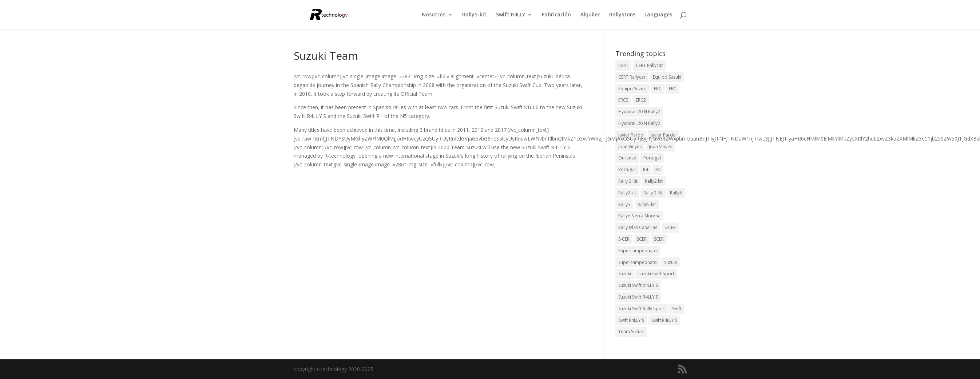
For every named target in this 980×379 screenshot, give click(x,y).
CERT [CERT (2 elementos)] (623, 65)
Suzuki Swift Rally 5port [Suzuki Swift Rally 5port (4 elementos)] (642, 309)
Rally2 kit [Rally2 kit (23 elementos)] (654, 181)
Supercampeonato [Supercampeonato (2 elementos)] (638, 251)
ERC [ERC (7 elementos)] (673, 89)
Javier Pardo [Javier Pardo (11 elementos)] (663, 135)
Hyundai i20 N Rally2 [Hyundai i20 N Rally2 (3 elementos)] (639, 112)
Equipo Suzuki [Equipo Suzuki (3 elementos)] (632, 89)
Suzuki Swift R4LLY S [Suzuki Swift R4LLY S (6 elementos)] (638, 285)
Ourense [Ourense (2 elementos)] (627, 158)
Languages (658, 15)
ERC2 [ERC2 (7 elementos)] (623, 100)
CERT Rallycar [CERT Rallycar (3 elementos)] (649, 65)
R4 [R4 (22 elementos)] (658, 169)
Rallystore (622, 15)
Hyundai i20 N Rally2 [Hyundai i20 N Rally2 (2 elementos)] (639, 123)
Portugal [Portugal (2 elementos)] (652, 158)
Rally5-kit (474, 15)
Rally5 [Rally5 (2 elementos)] (624, 204)
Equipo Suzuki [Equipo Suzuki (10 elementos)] (667, 77)
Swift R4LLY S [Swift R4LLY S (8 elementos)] (664, 320)
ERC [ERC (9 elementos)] (658, 89)
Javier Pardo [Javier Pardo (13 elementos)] (631, 135)
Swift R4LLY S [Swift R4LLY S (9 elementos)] (631, 320)
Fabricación (556, 15)
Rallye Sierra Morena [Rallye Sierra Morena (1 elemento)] (639, 216)
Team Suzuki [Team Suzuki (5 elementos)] (631, 331)
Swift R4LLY (511, 15)
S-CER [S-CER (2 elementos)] (670, 227)
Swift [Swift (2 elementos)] (677, 309)
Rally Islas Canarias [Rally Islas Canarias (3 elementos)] (638, 227)
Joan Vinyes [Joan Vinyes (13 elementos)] (630, 147)
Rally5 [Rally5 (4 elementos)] (676, 193)
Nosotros (434, 15)
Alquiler (590, 15)
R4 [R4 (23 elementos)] (646, 169)
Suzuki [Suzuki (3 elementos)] (670, 262)
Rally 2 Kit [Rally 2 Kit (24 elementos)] (628, 181)
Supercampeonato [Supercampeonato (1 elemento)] (638, 262)
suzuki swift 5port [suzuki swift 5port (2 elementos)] (656, 274)
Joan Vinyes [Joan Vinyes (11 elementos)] (660, 147)
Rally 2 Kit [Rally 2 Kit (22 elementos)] (653, 193)
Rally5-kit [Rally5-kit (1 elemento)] (647, 204)
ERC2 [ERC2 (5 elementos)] (641, 100)
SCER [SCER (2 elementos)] (642, 239)
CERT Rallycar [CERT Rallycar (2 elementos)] (632, 77)
